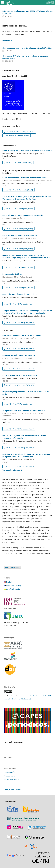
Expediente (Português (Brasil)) (17, 135)
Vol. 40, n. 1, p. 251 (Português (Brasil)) (20, 466)
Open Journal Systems (13, 790)
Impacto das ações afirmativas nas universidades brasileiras (27, 150)
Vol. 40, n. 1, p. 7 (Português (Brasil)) (19, 163)
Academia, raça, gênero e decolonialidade (20, 294)
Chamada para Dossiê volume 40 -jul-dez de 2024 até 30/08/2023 (27, 48)
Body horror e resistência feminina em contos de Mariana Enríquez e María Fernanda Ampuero (26, 455)
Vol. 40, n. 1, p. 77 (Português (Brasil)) (19, 267)
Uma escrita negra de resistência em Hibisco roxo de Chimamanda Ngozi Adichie (24, 437)
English (9, 582)
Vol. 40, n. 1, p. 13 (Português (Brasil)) (19, 190)
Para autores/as (9, 776)
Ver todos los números (11, 470)
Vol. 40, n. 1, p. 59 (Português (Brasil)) (19, 249)
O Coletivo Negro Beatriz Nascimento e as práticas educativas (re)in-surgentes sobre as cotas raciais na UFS (26, 257)
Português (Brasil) (13, 586)
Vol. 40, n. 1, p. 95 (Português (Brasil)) (19, 288)
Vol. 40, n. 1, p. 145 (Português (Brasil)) (20, 349)
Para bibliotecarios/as (11, 779)
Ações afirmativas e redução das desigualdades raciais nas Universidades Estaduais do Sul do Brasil (27, 198)
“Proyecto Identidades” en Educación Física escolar (27, 413)
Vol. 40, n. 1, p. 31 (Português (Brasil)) (19, 209)
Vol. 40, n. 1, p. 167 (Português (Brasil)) (20, 369)
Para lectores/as (9, 772)
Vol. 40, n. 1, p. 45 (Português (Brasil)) (19, 229)
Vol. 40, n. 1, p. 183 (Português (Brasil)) (20, 385)
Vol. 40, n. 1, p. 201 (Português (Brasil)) (20, 404)
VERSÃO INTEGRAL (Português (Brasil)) (20, 132)
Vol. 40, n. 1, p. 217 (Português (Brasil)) (20, 429)
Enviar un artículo (12, 567)
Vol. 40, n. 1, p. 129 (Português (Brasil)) (20, 323)
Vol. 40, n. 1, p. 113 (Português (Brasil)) (20, 304)
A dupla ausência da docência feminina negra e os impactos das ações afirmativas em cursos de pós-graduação (27, 312)
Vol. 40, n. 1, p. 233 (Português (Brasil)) (20, 448)
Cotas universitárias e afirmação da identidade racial (24, 178)
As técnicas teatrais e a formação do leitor (20, 375)
